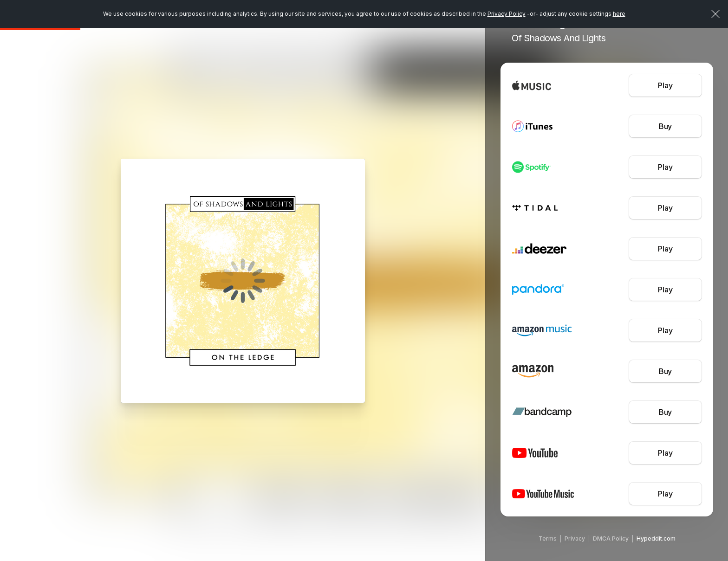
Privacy (575, 538)
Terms (548, 538)
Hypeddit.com (656, 538)
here (619, 14)
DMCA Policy (611, 538)
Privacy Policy (507, 14)
